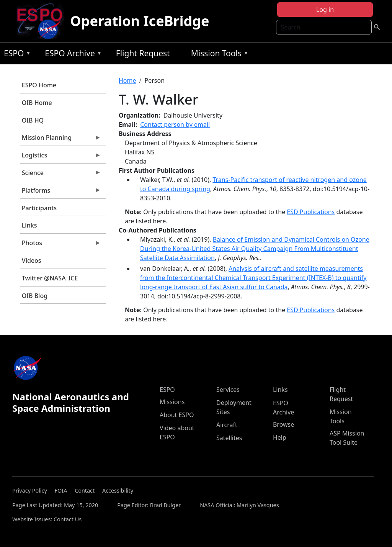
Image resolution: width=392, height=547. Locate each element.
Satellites (229, 438)
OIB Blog (35, 296)
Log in (325, 10)
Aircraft (227, 425)
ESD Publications (311, 212)
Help (280, 437)
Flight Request (143, 53)
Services (228, 390)
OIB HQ (33, 120)
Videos (32, 260)
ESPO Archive (71, 55)
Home (127, 80)
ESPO (16, 55)
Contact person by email (175, 124)
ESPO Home (39, 85)
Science (60, 175)
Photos (60, 245)
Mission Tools (218, 55)
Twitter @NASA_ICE (50, 278)
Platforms (60, 192)
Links (29, 225)
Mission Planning (60, 139)
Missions (172, 402)
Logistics (60, 157)
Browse (283, 424)
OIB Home (37, 103)
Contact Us (68, 519)
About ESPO (177, 415)
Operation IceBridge (140, 21)
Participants (39, 208)
